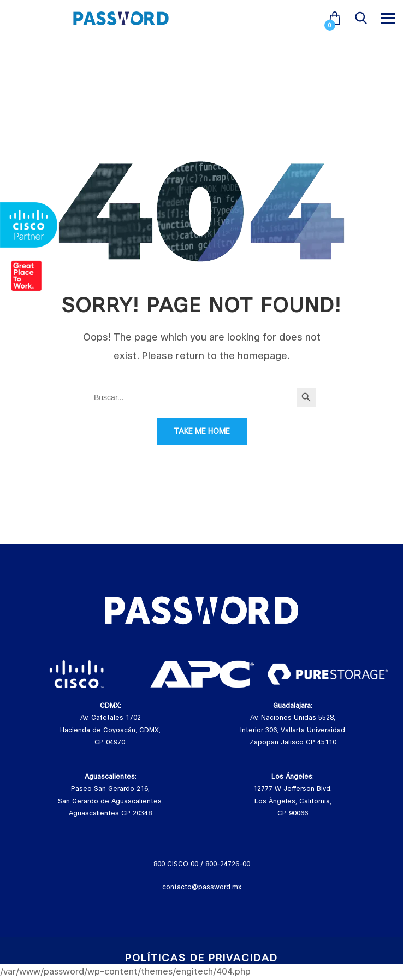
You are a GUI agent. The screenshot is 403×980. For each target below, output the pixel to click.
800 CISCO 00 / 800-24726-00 (202, 864)
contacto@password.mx (202, 887)
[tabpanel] (76, 674)
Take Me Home (202, 432)
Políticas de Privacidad (201, 958)
